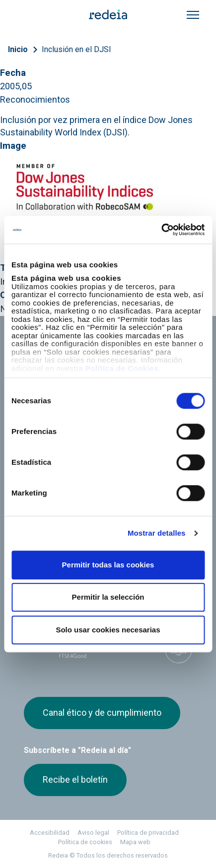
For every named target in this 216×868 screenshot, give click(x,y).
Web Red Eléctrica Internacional (45, 523)
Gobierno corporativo (144, 407)
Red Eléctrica (57, 504)
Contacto (124, 452)
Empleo (37, 390)
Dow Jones (37, 647)
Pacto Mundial (108, 647)
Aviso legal (93, 833)
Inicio (18, 49)
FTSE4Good (73, 649)
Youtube (70, 581)
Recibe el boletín (75, 779)
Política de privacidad (148, 833)
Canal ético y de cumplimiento (102, 713)
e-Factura (40, 452)
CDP (143, 647)
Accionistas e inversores (47, 412)
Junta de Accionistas (60, 434)
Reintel (117, 504)
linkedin (50, 581)
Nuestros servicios (142, 372)
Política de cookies (85, 842)
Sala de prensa (134, 390)
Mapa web (135, 842)
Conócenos (43, 372)
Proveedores (131, 434)
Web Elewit (93, 523)
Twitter (30, 581)
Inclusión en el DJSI (76, 49)
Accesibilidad (50, 833)
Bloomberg (179, 650)
